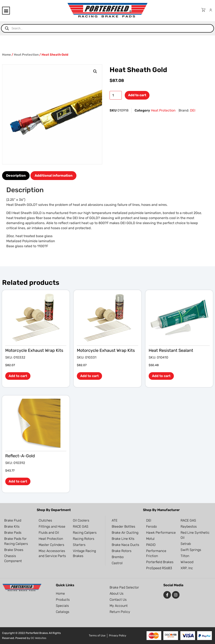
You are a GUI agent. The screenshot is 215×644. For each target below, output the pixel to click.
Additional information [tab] (54, 175)
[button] (6, 11)
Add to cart (137, 95)
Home (7, 55)
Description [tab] (16, 175)
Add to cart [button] (18, 376)
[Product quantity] (116, 95)
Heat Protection (26, 55)
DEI (193, 110)
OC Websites (39, 638)
